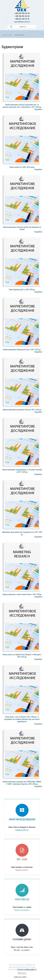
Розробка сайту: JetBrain (20, 977)
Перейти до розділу (22, 910)
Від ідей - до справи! (22, 950)
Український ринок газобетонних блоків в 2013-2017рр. (22, 594)
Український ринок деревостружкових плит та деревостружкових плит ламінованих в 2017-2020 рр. (22, 106)
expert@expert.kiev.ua (22, 22)
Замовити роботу (22, 830)
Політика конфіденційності (27, 969)
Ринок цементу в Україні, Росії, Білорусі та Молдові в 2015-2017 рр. (22, 656)
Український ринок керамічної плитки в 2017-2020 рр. (22, 410)
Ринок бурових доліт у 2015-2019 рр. (22, 290)
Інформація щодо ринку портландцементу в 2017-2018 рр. (22, 533)
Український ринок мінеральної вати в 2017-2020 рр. (22, 350)
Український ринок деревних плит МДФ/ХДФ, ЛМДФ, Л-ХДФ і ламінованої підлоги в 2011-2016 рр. (22, 783)
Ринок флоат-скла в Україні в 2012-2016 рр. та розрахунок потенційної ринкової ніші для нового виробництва (22, 719)
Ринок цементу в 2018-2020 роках (22, 167)
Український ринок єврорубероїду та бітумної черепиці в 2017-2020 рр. (22, 471)
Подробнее (38, 109)
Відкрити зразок (22, 870)
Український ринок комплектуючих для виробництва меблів (22, 228)
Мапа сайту (22, 973)
